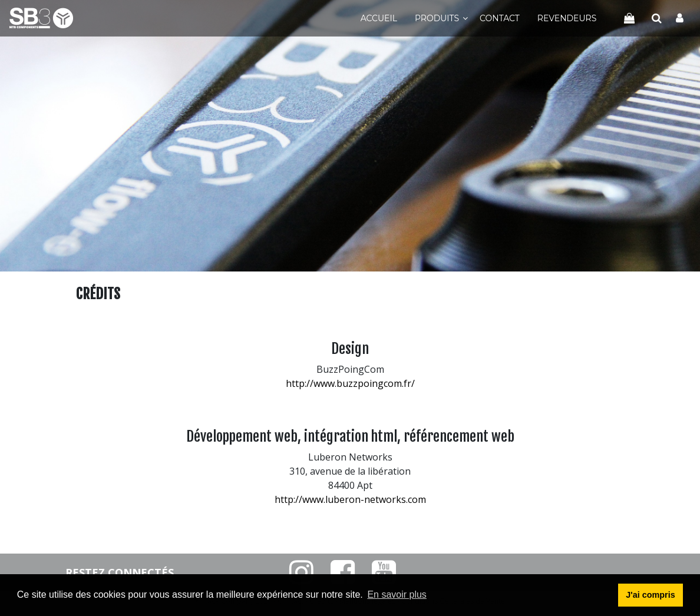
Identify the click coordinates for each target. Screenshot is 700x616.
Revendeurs (567, 18)
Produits (437, 18)
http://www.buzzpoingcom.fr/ (350, 383)
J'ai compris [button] (650, 595)
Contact (500, 18)
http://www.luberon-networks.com (350, 499)
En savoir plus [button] (397, 595)
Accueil (379, 18)
